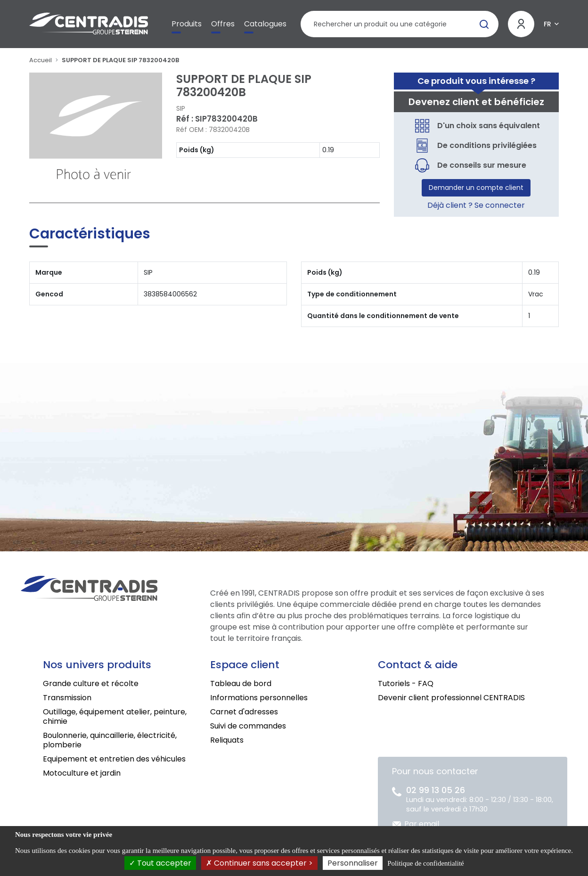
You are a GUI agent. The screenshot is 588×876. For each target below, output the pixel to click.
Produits (187, 24)
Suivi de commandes (248, 726)
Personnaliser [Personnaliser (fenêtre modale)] (353, 863)
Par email (422, 824)
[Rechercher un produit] (399, 24)
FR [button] (547, 24)
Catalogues (265, 24)
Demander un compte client (476, 188)
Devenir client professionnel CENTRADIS (451, 698)
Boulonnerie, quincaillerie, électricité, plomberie (110, 740)
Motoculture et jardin (82, 773)
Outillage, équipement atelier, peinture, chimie (115, 716)
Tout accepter (160, 863)
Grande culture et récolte (91, 684)
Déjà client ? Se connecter (476, 205)
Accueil (41, 60)
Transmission (67, 698)
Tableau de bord (241, 684)
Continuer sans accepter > (259, 863)
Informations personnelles (259, 698)
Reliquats (227, 740)
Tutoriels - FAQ (406, 684)
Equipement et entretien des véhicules (114, 759)
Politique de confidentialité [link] (425, 863)
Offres (223, 24)
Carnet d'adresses (244, 712)
